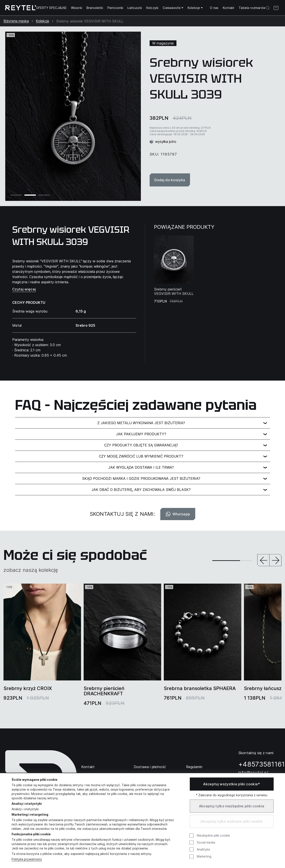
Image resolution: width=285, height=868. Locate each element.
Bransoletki (95, 8)
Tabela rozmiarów (252, 8)
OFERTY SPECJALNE (51, 8)
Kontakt (229, 8)
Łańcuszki (135, 8)
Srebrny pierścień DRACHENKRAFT (104, 691)
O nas (214, 8)
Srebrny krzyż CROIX (28, 688)
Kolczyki (152, 8)
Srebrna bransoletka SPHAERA (200, 688)
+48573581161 (262, 764)
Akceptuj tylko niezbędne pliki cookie (232, 806)
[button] (263, 561)
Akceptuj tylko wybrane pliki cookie (231, 821)
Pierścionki (115, 8)
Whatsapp (178, 514)
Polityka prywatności (27, 859)
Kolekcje (195, 8)
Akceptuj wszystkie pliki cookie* (231, 784)
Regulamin (194, 767)
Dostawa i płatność (150, 767)
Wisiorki (77, 8)
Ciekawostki (173, 8)
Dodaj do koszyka (170, 180)
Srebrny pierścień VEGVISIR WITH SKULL (174, 291)
